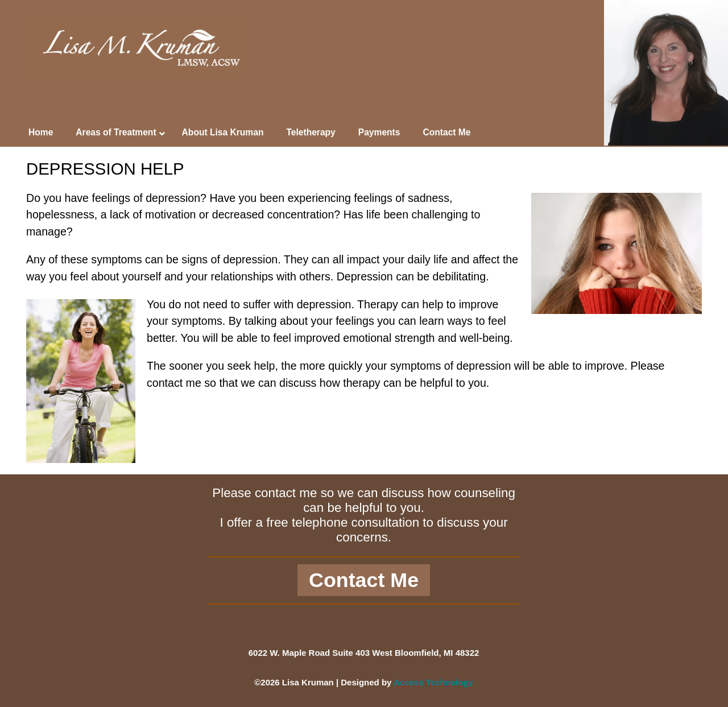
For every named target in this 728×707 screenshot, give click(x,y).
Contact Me (364, 580)
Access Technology (433, 682)
